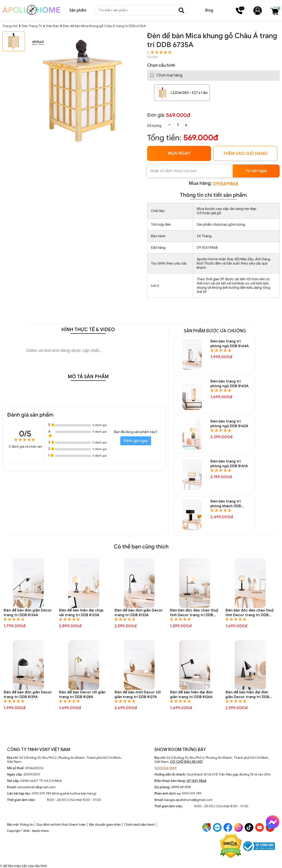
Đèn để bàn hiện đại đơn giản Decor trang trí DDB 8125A (247, 695)
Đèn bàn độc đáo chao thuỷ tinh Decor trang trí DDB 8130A (250, 613)
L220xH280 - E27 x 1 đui (189, 93)
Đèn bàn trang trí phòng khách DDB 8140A (226, 504)
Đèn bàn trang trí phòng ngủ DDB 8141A (229, 464)
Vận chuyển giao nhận (105, 825)
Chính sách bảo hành (139, 825)
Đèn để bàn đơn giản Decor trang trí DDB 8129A (28, 695)
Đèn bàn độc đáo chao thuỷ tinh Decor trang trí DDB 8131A (194, 613)
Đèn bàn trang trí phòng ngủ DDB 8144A (229, 344)
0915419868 (225, 184)
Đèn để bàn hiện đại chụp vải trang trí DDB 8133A (81, 613)
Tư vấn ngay (256, 171)
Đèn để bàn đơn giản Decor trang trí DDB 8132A (139, 613)
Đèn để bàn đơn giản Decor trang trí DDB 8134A (28, 613)
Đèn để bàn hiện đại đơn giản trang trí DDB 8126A (191, 695)
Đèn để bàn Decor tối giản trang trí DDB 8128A (82, 695)
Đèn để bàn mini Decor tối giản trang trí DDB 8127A (138, 695)
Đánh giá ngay (136, 441)
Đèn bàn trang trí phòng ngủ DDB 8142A (229, 424)
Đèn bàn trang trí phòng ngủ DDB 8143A (229, 384)
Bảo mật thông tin (20, 825)
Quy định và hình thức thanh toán (61, 825)
